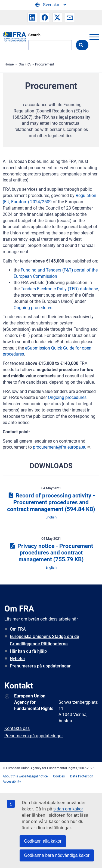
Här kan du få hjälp (28, 651)
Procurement (45, 64)
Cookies (59, 776)
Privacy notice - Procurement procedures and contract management (51, 553)
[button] (32, 17)
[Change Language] (51, 5)
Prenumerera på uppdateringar (40, 666)
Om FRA (25, 64)
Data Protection (82, 776)
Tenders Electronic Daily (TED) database (59, 289)
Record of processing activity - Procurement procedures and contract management (51, 502)
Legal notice (39, 776)
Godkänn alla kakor (43, 841)
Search (34, 35)
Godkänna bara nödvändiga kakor (57, 855)
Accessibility (12, 782)
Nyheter (18, 659)
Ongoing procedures (33, 308)
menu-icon (94, 37)
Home (9, 64)
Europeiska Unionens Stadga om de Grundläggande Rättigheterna (44, 640)
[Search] (50, 45)
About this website (16, 776)
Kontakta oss (17, 728)
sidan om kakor (68, 809)
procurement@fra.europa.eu (62, 447)
